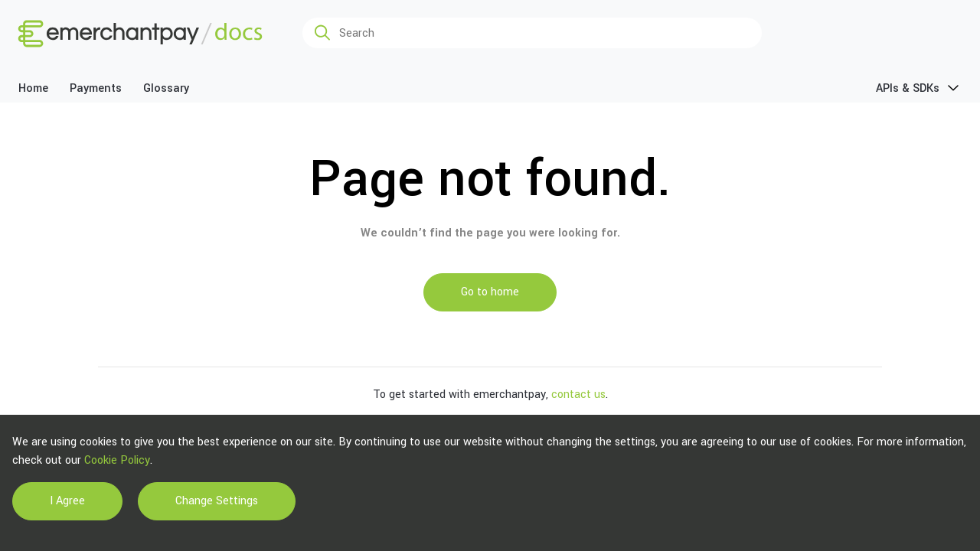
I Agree (67, 501)
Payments (96, 88)
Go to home (490, 292)
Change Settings (217, 501)
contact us (578, 395)
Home (33, 88)
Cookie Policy (117, 460)
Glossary (166, 88)
